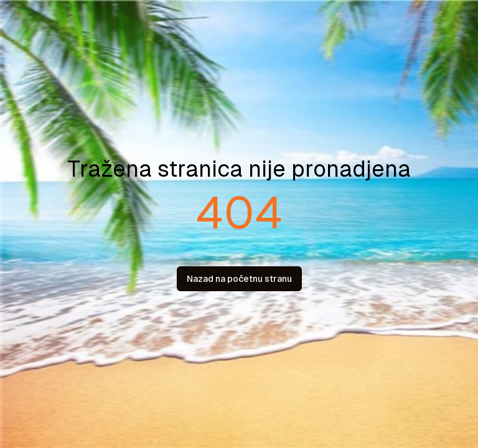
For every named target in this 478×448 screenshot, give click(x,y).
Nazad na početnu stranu (239, 279)
